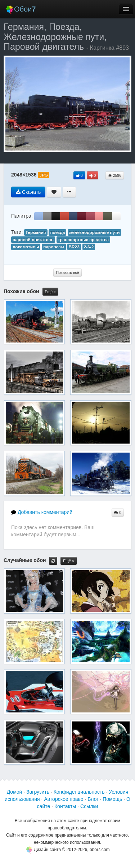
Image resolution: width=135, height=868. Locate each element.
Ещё (50, 292)
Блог (93, 799)
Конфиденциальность (79, 792)
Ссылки (89, 806)
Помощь (112, 799)
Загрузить (38, 792)
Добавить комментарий (42, 512)
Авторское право (64, 799)
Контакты (65, 806)
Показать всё (67, 272)
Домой (15, 792)
